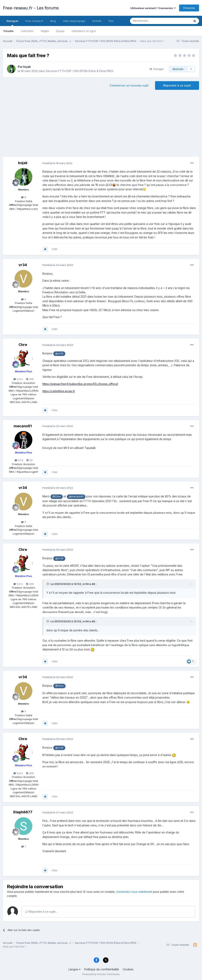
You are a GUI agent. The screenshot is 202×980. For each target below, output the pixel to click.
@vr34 (59, 353)
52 (29, 460)
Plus (111, 21)
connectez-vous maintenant (134, 892)
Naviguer (12, 23)
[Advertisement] (101, 125)
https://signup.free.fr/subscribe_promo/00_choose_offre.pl (80, 384)
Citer (55, 249)
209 (30, 379)
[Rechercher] (151, 21)
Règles (45, 31)
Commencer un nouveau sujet (129, 85)
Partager (157, 69)
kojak (27, 67)
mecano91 (23, 426)
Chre (23, 345)
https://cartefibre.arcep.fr (59, 391)
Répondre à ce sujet (177, 85)
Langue (74, 969)
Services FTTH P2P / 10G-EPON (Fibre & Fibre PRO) (80, 71)
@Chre (57, 497)
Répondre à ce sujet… (41, 912)
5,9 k (18, 379)
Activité (97, 21)
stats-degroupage (74, 21)
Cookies (128, 969)
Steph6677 (23, 812)
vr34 (23, 265)
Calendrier (27, 31)
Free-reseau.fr (34, 21)
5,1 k (19, 460)
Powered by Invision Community (101, 974)
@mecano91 (76, 497)
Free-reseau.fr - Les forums (31, 8)
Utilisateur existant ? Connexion (153, 8)
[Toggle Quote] (48, 584)
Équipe (60, 31)
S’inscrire (189, 8)
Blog (53, 21)
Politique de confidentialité (102, 969)
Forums (9, 31)
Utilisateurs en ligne (84, 31)
